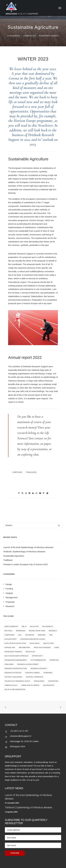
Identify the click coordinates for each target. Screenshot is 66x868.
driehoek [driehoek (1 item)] (42, 635)
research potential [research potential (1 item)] (13, 673)
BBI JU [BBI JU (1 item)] (24, 626)
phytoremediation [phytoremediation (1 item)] (38, 660)
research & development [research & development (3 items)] (28, 664)
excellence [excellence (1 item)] (35, 643)
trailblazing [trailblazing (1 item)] (39, 681)
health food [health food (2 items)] (48, 643)
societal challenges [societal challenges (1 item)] (13, 677)
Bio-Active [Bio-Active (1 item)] (34, 626)
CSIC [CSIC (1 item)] (20, 635)
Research (55, 36)
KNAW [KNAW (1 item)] (57, 647)
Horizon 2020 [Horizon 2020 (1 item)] (10, 647)
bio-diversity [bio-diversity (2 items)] (48, 626)
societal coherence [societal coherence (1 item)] (34, 677)
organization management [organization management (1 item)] (16, 660)
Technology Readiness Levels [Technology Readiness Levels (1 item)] (17, 681)
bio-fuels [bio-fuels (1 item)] (8, 631)
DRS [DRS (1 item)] (51, 635)
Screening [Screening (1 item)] (48, 673)
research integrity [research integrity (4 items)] (39, 668)
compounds (17, 472)
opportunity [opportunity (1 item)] (37, 656)
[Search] (33, 525)
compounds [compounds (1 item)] (9, 635)
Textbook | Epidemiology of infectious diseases (28, 807)
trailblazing (31, 472)
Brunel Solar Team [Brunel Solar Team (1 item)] (37, 631)
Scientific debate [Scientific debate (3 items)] (32, 673)
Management (46, 36)
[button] (19, 493)
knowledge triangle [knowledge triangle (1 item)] (13, 652)
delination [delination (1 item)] (30, 635)
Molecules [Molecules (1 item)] (30, 652)
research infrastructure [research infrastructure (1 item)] (16, 668)
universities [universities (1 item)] (53, 681)
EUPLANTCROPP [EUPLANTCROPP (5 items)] (11, 639)
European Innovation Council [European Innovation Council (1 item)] (33, 639)
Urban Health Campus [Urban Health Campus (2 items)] (30, 685)
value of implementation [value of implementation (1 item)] (15, 689)
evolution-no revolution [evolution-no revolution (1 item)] (15, 643)
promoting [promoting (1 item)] (54, 660)
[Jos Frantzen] (33, 8)
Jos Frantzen (15, 36)
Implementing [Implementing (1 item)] (25, 647)
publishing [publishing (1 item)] (9, 664)
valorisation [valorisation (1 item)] (49, 685)
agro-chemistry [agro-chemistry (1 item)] (11, 626)
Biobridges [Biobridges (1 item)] (21, 631)
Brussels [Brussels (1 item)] (53, 631)
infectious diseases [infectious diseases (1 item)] (42, 647)
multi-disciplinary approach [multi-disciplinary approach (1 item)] (16, 656)
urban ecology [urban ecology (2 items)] (11, 685)
